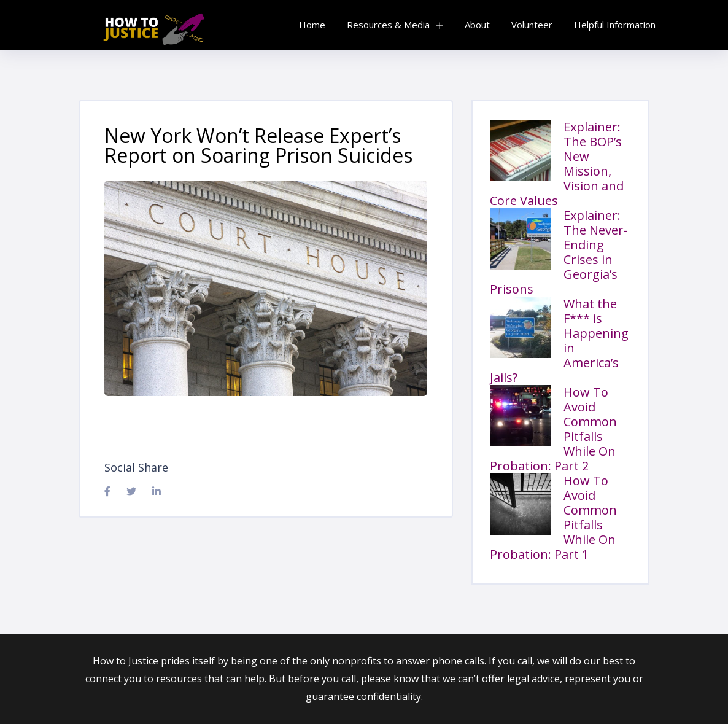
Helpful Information (615, 25)
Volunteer (532, 25)
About (477, 25)
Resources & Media (388, 25)
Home (312, 25)
